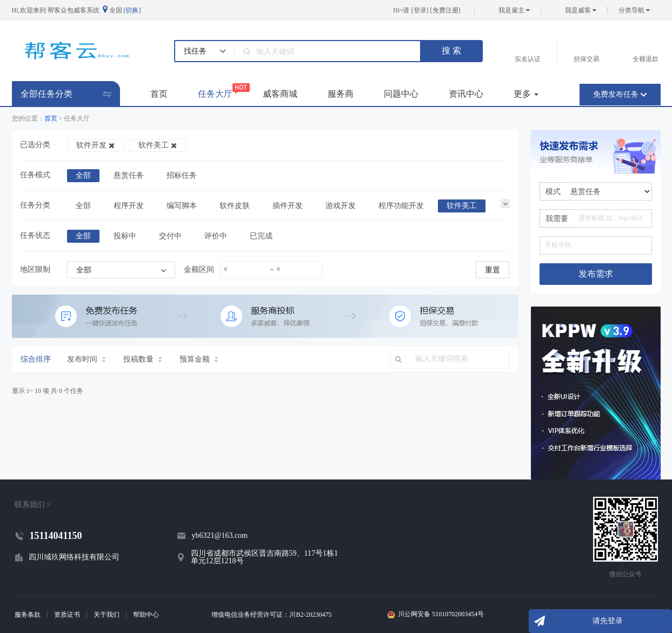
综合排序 (36, 359)
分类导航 (634, 10)
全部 (83, 175)
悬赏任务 (129, 175)
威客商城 (280, 94)
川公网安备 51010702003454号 (441, 614)
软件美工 (158, 145)
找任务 (195, 51)
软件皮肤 (235, 206)
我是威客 (581, 10)
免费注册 (445, 10)
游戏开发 (341, 206)
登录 (420, 10)
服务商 (341, 94)
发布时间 (87, 359)
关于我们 (107, 615)
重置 (493, 270)
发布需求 (596, 274)
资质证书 (67, 615)
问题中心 (401, 94)
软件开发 (95, 145)
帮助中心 (146, 615)
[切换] (132, 10)
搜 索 (451, 51)
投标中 (125, 236)
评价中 (216, 236)
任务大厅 (215, 91)
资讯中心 (466, 94)
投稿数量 (143, 359)
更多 (526, 94)
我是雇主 (514, 10)
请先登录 (608, 621)
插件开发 (288, 206)
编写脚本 (182, 206)
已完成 (261, 236)
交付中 (170, 236)
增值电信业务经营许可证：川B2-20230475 (271, 615)
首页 (159, 94)
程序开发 (129, 206)
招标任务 (182, 175)
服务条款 (28, 615)
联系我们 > (33, 505)
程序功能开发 (401, 206)
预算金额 (199, 359)
